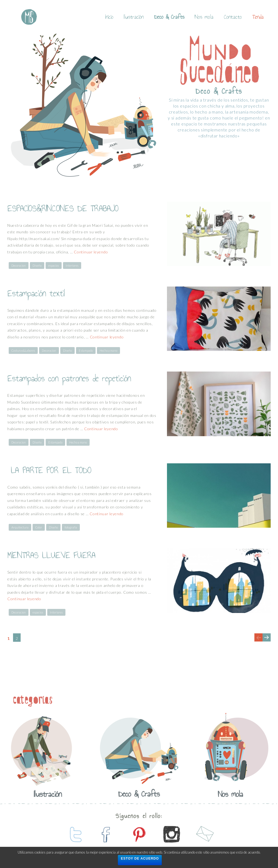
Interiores (72, 265)
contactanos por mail (204, 834)
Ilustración (134, 17)
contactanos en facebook (106, 834)
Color (39, 527)
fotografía (71, 527)
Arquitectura (20, 527)
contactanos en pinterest (139, 834)
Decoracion (19, 265)
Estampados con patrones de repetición (69, 378)
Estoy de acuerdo (140, 858)
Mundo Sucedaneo (29, 17)
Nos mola (204, 17)
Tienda (258, 17)
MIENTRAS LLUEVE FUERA (51, 555)
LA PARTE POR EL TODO (49, 470)
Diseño (37, 265)
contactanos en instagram (172, 834)
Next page (266, 641)
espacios (54, 265)
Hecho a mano (108, 350)
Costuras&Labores (23, 350)
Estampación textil (36, 293)
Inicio (109, 17)
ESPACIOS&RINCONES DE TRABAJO (63, 208)
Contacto (233, 17)
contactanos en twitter (74, 834)
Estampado (86, 350)
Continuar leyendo (91, 252)
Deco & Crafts (169, 17)
